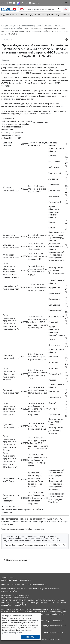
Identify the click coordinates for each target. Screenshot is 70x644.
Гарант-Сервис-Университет (50, 639)
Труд (58, 15)
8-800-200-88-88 (7, 577)
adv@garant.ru (44, 588)
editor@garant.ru (40, 584)
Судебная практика (10, 15)
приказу (6, 132)
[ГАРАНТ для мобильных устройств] (7, 3)
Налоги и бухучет (28, 15)
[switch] (22, 9)
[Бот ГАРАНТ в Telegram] (26, 3)
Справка (5, 60)
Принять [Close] (30, 637)
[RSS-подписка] (38, 3)
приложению (7, 99)
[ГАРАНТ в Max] (18, 3)
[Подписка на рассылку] (3, 3)
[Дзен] (14, 3)
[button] (62, 3)
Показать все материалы (16, 560)
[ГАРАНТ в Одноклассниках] (30, 3)
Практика (50, 15)
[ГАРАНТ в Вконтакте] (11, 3)
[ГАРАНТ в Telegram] (22, 3)
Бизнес (41, 15)
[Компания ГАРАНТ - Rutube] (34, 3)
